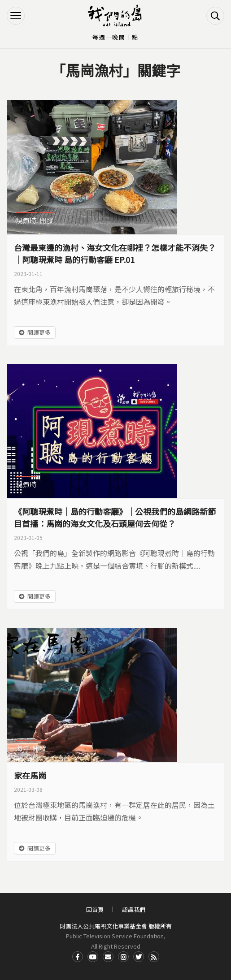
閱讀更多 (39, 332)
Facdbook (78, 957)
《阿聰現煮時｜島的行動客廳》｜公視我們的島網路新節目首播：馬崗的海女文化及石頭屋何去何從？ (115, 517)
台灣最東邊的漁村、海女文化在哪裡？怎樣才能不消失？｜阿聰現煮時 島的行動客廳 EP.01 (115, 253)
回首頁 (95, 909)
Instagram (123, 957)
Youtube (93, 957)
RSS (154, 957)
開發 (47, 220)
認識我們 (134, 909)
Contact (108, 957)
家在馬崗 (30, 775)
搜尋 (215, 16)
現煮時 (26, 220)
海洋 (23, 748)
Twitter (139, 957)
